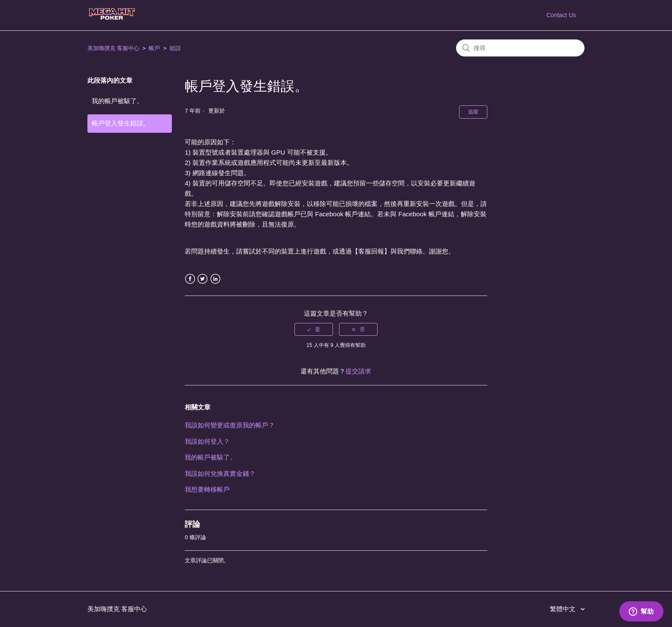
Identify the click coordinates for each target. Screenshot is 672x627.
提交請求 (358, 371)
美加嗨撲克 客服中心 (113, 48)
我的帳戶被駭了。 (117, 101)
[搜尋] (520, 48)
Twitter (202, 279)
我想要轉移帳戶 (207, 489)
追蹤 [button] (473, 112)
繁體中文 (564, 609)
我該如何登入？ (207, 441)
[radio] (314, 329)
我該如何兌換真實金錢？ (220, 473)
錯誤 (175, 48)
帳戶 (154, 48)
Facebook (190, 279)
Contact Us (561, 15)
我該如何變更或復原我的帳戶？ (230, 425)
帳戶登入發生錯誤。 (121, 123)
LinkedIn (215, 279)
